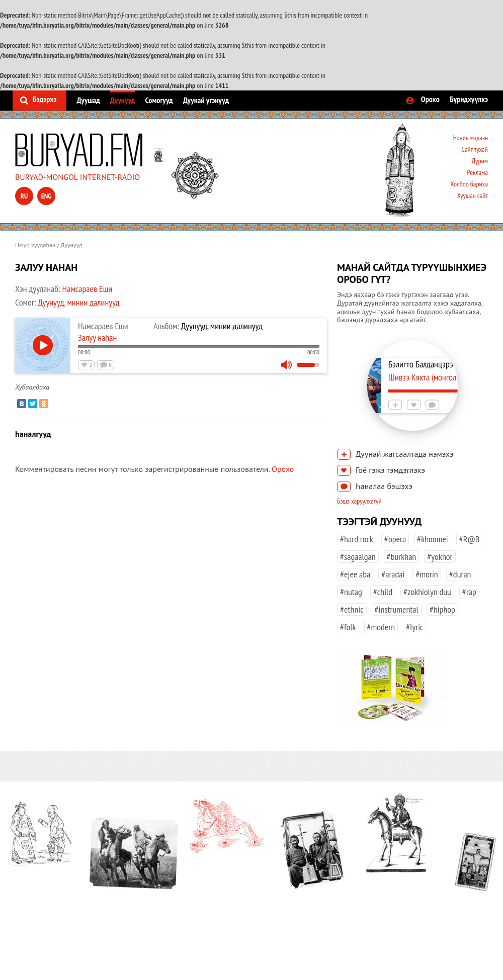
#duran (460, 574)
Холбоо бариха (469, 184)
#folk (348, 627)
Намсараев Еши (88, 289)
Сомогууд (159, 100)
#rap (469, 592)
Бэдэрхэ (45, 99)
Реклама (477, 172)
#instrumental (397, 609)
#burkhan (402, 557)
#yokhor (440, 557)
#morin (427, 574)
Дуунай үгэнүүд (206, 100)
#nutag (351, 592)
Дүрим (480, 161)
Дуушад (88, 100)
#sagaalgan (358, 557)
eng (47, 196)
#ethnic (352, 609)
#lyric (414, 627)
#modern (381, 627)
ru (24, 196)
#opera (395, 539)
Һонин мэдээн (471, 138)
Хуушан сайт (473, 195)
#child (383, 592)
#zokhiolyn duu (427, 592)
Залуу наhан (97, 337)
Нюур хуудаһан (35, 245)
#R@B (470, 539)
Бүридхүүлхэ (469, 99)
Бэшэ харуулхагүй (359, 501)
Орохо (430, 99)
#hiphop (442, 609)
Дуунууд (123, 100)
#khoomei (433, 539)
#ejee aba (355, 574)
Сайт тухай (475, 149)
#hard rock (357, 539)
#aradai (393, 574)
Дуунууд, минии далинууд (78, 302)
